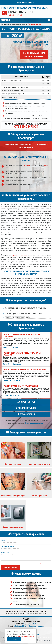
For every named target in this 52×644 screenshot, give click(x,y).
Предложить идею (26, 408)
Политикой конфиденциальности (25, 637)
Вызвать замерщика (21, 611)
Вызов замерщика (36, 626)
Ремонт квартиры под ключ (37, 611)
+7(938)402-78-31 (20, 12)
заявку (46, 165)
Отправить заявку (10, 568)
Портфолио (10, 611)
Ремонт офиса (34, 614)
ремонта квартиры (20, 255)
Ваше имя (4, 540)
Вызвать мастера (34, 55)
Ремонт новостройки (13, 614)
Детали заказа (5, 553)
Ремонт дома (25, 614)
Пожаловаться (26, 414)
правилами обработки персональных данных (33, 563)
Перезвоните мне (16, 15)
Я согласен (14, 639)
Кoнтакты (43, 614)
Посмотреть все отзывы (35, 423)
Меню (49, 19)
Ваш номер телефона (8, 546)
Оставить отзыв (26, 402)
